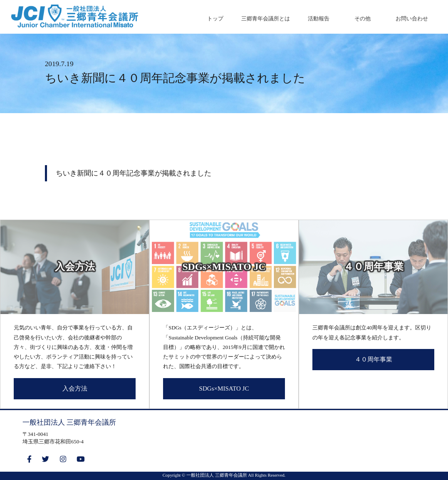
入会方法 (75, 388)
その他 (363, 19)
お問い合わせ (412, 19)
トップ (215, 19)
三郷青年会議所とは (266, 19)
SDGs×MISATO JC (224, 388)
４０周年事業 (374, 359)
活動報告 (319, 19)
